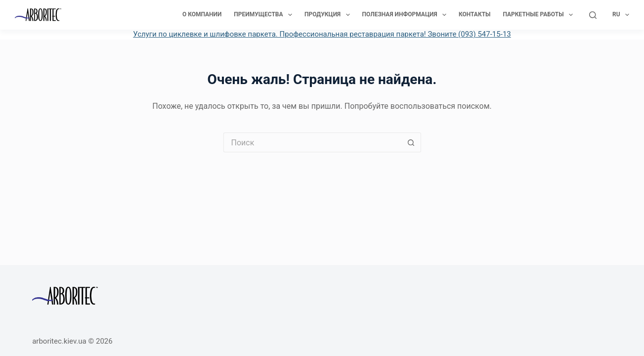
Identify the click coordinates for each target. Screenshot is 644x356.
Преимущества (265, 15)
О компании (202, 14)
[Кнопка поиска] (411, 142)
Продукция (329, 15)
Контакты (475, 14)
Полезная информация (406, 15)
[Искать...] (312, 142)
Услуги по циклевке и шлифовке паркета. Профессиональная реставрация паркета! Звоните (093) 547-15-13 (322, 34)
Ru (621, 15)
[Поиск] (593, 15)
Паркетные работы (540, 15)
